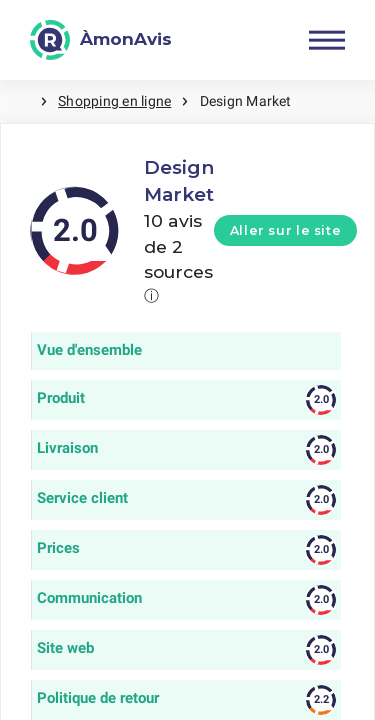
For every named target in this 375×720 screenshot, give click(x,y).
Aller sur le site (286, 230)
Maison (20, 101)
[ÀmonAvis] (101, 40)
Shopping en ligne (114, 101)
